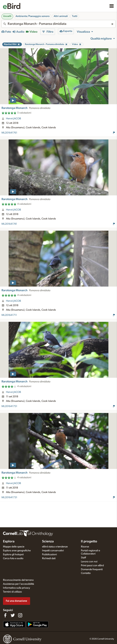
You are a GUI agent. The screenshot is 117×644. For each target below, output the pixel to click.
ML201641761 (9, 133)
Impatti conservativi (53, 551)
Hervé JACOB (13, 119)
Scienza (48, 541)
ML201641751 (9, 406)
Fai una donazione (16, 601)
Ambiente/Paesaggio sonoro (33, 16)
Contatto (86, 573)
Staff (83, 558)
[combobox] (59, 24)
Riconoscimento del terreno (18, 580)
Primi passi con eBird (92, 566)
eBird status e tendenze (55, 547)
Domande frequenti (92, 569)
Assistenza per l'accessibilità (19, 584)
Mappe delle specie (14, 547)
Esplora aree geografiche (17, 551)
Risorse (85, 547)
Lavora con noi (89, 562)
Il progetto (89, 541)
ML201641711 (9, 315)
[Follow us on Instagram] (20, 615)
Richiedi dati (49, 558)
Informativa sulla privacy (17, 588)
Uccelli (7, 16)
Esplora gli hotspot (13, 555)
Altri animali (61, 16)
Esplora (9, 541)
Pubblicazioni (49, 555)
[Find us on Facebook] (5, 615)
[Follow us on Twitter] (13, 615)
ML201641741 (9, 224)
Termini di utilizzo (12, 592)
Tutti (75, 16)
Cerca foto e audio (13, 558)
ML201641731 (9, 497)
